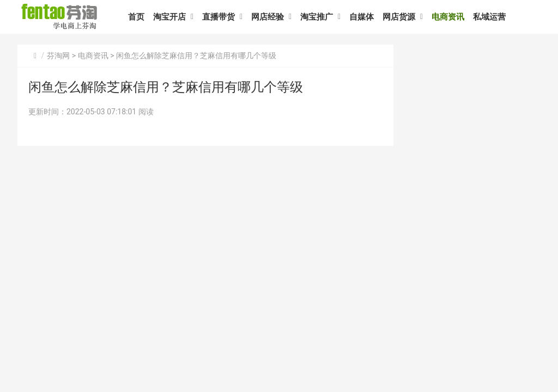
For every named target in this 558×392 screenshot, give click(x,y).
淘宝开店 (169, 17)
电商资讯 (448, 17)
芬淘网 (58, 56)
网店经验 (268, 17)
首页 (136, 17)
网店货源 (399, 17)
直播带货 (219, 17)
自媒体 (362, 17)
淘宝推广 (317, 17)
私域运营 (489, 17)
